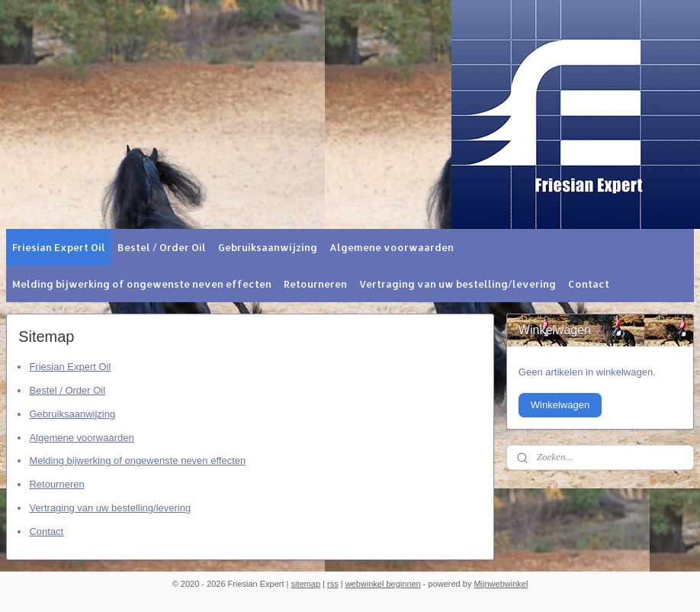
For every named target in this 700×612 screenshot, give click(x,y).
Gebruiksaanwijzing (268, 247)
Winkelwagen (560, 405)
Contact (589, 284)
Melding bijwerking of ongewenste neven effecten (142, 284)
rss (333, 584)
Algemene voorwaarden (392, 247)
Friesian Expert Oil (59, 247)
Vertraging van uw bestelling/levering (458, 284)
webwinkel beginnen (383, 584)
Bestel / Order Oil (162, 247)
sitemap (306, 584)
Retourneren (315, 284)
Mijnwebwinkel (501, 584)
